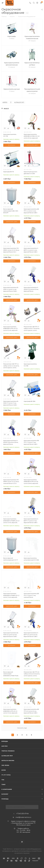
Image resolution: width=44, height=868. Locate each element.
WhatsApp (22, 842)
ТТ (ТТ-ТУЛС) (6, 775)
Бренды (5, 741)
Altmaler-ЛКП (7, 756)
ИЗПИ (4, 770)
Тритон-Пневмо (8, 751)
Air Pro (5, 746)
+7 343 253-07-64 (22, 814)
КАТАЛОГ (5, 794)
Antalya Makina (8, 760)
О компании (7, 789)
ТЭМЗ (3, 784)
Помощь (5, 799)
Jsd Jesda (5, 765)
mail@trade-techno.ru (23, 817)
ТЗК (3, 780)
